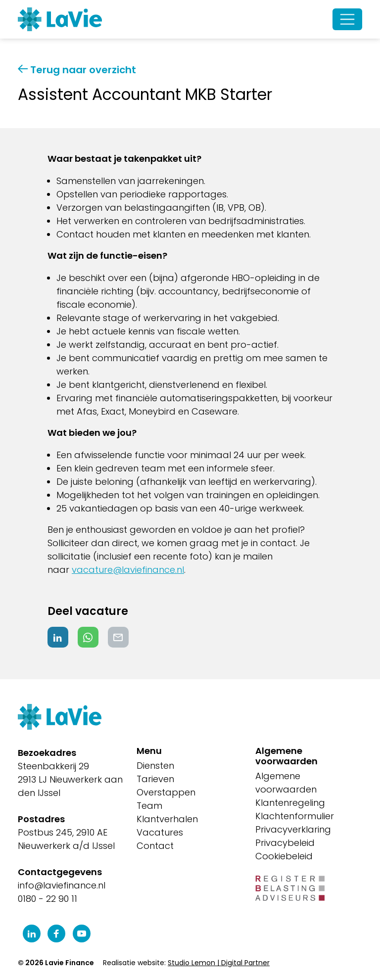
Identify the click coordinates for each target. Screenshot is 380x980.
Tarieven (155, 779)
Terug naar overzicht (77, 70)
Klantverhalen (167, 819)
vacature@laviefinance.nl (128, 570)
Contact (155, 846)
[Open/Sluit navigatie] (347, 19)
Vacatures (160, 832)
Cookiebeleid (284, 856)
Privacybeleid (285, 843)
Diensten (155, 766)
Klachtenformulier (295, 816)
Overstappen (166, 792)
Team (149, 806)
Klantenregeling (290, 803)
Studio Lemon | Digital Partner (219, 963)
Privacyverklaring (293, 829)
